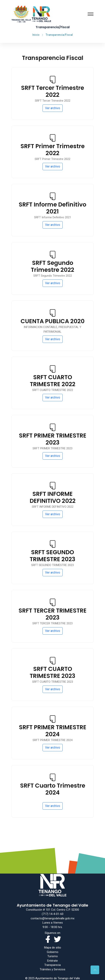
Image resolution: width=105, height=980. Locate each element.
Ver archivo (53, 108)
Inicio (36, 35)
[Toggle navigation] (91, 14)
